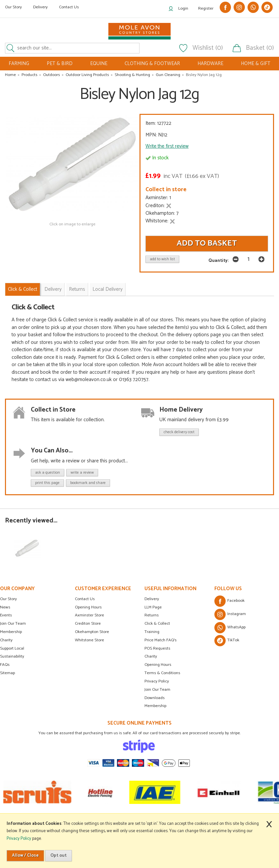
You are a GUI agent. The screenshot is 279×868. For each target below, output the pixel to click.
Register (206, 8)
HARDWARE (210, 64)
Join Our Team (13, 624)
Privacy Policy (157, 681)
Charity (6, 640)
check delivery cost (179, 432)
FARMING (19, 64)
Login (183, 8)
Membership (11, 632)
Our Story (13, 7)
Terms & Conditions (162, 673)
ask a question (48, 473)
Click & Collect (23, 289)
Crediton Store (88, 624)
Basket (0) (260, 48)
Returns (77, 289)
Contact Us (69, 7)
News (5, 607)
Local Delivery (108, 289)
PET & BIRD (60, 64)
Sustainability (12, 656)
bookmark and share (88, 483)
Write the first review (167, 146)
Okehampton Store (92, 632)
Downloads (155, 698)
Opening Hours (88, 607)
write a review (82, 473)
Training (152, 632)
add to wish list (162, 259)
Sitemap (7, 673)
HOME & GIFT (256, 64)
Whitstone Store (89, 640)
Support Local (12, 648)
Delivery (40, 7)
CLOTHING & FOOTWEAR (152, 64)
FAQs (5, 665)
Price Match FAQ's (161, 640)
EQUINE (99, 64)
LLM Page (153, 607)
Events (6, 615)
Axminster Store (89, 615)
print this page (47, 483)
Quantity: (219, 261)
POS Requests (157, 648)
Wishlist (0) (208, 48)
